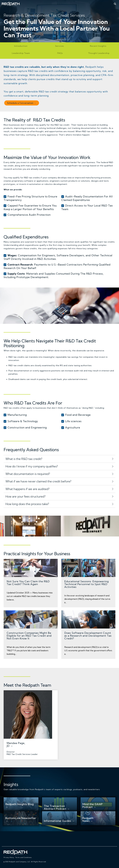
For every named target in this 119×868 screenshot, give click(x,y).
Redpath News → (88, 819)
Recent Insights (98, 46)
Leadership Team (21, 53)
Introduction (21, 46)
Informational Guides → (59, 821)
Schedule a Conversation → (22, 103)
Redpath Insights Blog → (20, 806)
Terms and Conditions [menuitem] (23, 857)
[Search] (115, 4)
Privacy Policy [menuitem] (9, 857)
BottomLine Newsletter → (21, 819)
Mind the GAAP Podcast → (93, 806)
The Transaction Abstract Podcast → (57, 807)
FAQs (60, 53)
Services (59, 46)
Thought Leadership (99, 53)
